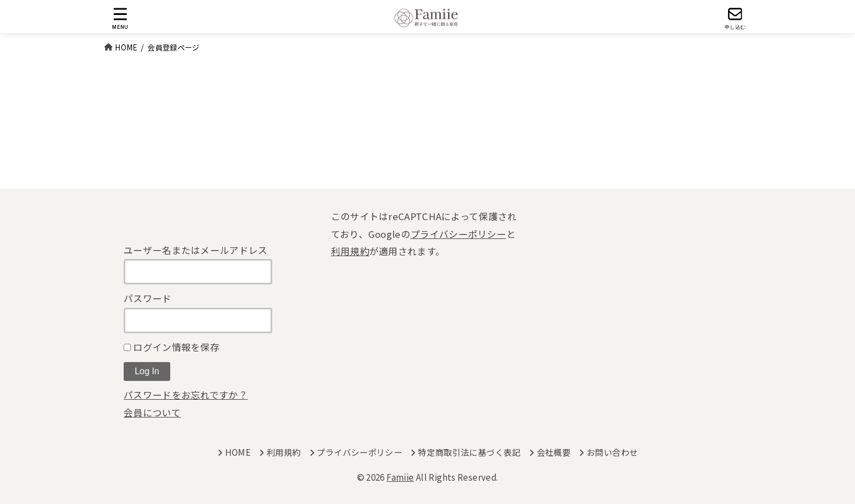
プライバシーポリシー (458, 234)
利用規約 (350, 251)
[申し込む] (735, 18)
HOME (238, 452)
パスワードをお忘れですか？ (186, 395)
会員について (152, 413)
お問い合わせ (612, 452)
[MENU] (120, 18)
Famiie (400, 477)
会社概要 (554, 452)
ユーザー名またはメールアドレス (196, 250)
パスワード (148, 298)
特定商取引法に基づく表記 (469, 452)
